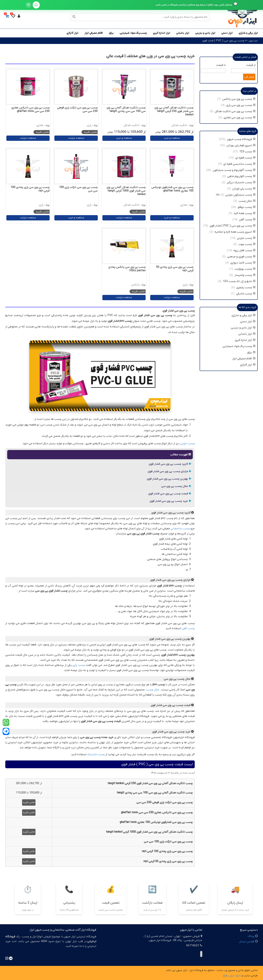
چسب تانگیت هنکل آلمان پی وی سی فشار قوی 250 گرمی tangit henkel (174, 111)
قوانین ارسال (247, 942)
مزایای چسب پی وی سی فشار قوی (169, 471)
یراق (111, 33)
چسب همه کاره (245, 213)
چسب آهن (188, 628)
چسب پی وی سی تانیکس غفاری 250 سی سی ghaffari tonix (30, 109)
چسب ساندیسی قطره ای (239, 164)
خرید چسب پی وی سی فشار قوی (170, 501)
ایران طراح (228, 976)
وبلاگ (251, 936)
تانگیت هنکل (179, 125)
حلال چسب (153, 690)
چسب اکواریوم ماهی (241, 176)
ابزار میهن (253, 41)
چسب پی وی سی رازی (241, 105)
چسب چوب (247, 244)
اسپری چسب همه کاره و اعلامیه (235, 232)
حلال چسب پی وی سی (176, 486)
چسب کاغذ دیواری (243, 263)
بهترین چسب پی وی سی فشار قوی (169, 479)
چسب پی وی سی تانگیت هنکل (235, 111)
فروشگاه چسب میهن (241, 139)
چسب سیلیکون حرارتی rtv (236, 195)
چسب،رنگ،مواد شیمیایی (133, 33)
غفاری (40, 125)
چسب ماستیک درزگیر (241, 182)
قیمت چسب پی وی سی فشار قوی (170, 494)
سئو (238, 976)
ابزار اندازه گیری (161, 33)
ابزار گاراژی (72, 33)
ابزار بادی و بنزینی (205, 33)
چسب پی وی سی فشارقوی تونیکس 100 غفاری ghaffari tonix (172, 189)
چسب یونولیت (245, 269)
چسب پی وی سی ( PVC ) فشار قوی (223, 41)
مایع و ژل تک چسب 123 (239, 281)
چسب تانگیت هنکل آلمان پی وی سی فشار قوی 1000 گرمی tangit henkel (126, 191)
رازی (89, 125)
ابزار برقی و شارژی (248, 33)
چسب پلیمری (246, 287)
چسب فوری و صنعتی (241, 257)
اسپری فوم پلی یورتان (241, 145)
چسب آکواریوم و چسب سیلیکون (234, 170)
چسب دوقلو (247, 207)
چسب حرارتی (187, 443)
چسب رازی (79, 665)
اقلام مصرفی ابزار (94, 33)
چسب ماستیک (96, 754)
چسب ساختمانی (180, 529)
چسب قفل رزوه (244, 250)
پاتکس (135, 285)
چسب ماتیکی (246, 294)
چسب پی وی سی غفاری (240, 118)
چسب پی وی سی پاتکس (239, 99)
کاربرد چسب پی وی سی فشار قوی (170, 464)
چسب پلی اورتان (244, 189)
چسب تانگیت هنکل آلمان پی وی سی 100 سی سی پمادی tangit (126, 109)
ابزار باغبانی (183, 33)
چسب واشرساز (245, 275)
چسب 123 (247, 152)
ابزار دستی (227, 33)
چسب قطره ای (245, 158)
